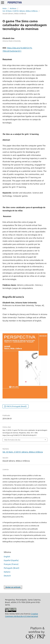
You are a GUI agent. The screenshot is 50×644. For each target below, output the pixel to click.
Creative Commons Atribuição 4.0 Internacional (22, 615)
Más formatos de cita (12, 440)
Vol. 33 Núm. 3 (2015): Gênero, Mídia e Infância (20, 11)
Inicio (5, 8)
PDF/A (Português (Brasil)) (16, 406)
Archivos (13, 8)
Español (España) (11, 560)
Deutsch (7, 576)
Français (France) (11, 564)
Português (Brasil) (11, 568)
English (7, 557)
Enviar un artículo (13, 587)
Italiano (7, 572)
